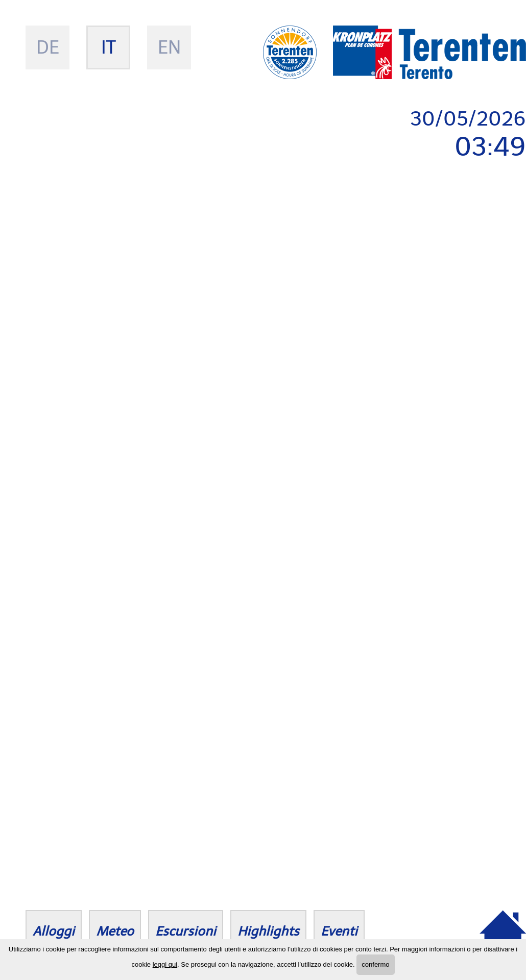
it (109, 47)
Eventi (339, 931)
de (48, 47)
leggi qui (165, 964)
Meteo (115, 931)
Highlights (268, 931)
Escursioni (186, 931)
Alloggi (54, 931)
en (169, 47)
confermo (375, 964)
